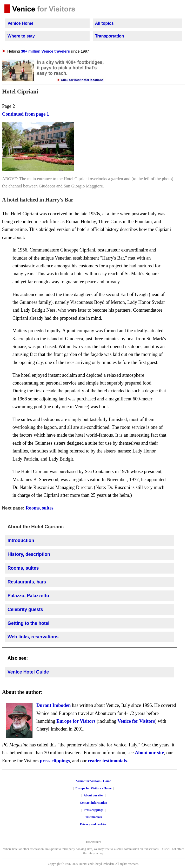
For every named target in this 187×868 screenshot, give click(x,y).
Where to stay (21, 36)
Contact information (94, 803)
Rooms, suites (39, 508)
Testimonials (94, 817)
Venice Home (21, 23)
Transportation (110, 36)
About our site (149, 753)
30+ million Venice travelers (45, 51)
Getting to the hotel (28, 623)
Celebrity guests (25, 609)
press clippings (55, 761)
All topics (104, 23)
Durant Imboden (54, 705)
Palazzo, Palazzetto (28, 596)
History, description (29, 554)
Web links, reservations (33, 637)
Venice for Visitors (136, 721)
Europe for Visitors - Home (94, 788)
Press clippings (94, 810)
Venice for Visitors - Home (94, 781)
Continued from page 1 (26, 114)
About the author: (22, 692)
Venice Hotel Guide (28, 672)
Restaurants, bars (27, 582)
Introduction (21, 540)
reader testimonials (107, 761)
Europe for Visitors (76, 721)
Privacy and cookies (94, 824)
